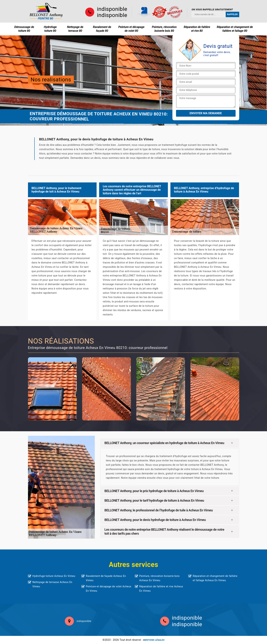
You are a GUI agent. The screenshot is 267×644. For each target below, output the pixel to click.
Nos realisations (51, 79)
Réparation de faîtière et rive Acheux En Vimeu (161, 589)
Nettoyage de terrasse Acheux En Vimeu (52, 584)
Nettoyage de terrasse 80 (75, 29)
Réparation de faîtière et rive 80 (197, 29)
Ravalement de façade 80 (102, 29)
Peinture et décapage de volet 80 (131, 29)
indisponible (112, 9)
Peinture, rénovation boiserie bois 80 (164, 29)
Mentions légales (154, 640)
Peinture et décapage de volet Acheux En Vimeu (109, 589)
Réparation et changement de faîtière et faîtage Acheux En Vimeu (215, 578)
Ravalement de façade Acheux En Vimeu (106, 578)
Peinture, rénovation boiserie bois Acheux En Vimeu (159, 578)
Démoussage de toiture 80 (24, 29)
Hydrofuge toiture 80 (50, 29)
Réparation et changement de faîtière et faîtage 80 (235, 29)
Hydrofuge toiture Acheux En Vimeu (54, 576)
